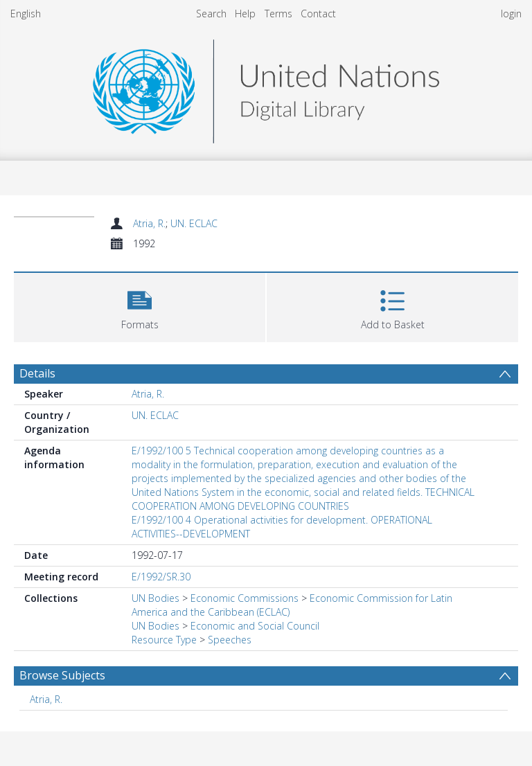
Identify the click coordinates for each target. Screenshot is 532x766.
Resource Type (164, 640)
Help (245, 14)
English (26, 14)
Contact (318, 14)
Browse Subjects (62, 675)
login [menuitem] (511, 14)
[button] (140, 306)
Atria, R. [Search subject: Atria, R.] (46, 699)
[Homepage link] (266, 88)
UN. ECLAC (194, 223)
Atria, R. (149, 223)
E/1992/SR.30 (161, 577)
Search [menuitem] (211, 14)
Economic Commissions (245, 598)
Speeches (230, 640)
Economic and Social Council (255, 626)
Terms (278, 14)
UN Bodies (156, 598)
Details (37, 373)
